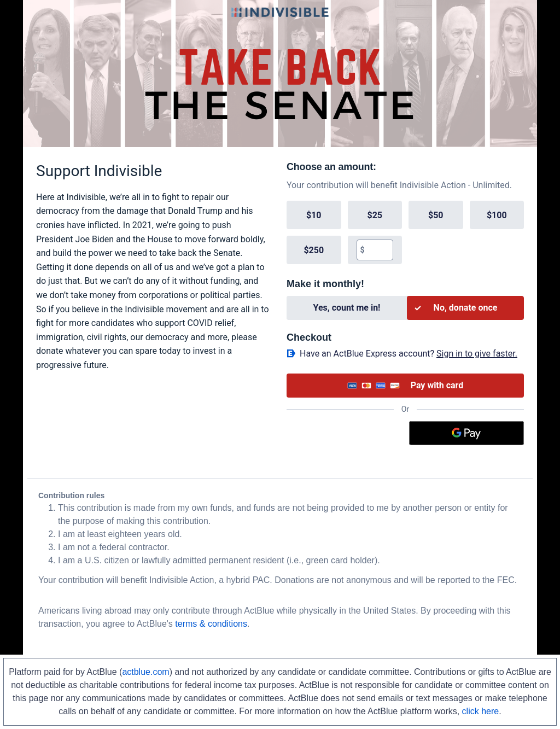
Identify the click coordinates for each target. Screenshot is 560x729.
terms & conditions (211, 624)
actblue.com (145, 672)
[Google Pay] (467, 433)
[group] (405, 232)
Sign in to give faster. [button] (477, 354)
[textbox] (379, 250)
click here (481, 711)
